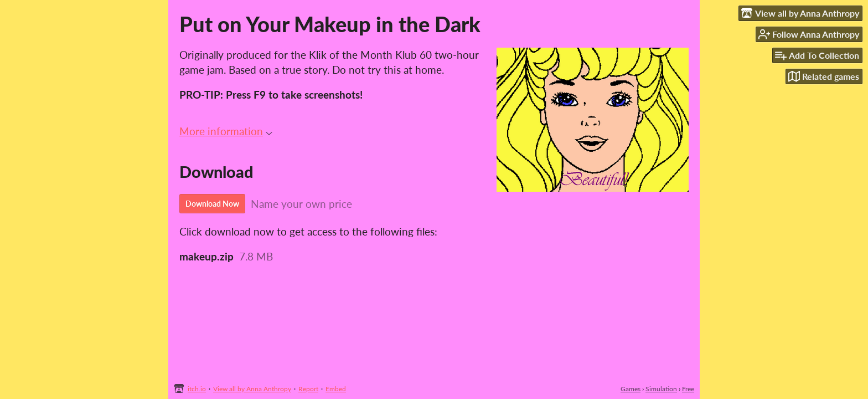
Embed (336, 389)
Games (631, 389)
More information (226, 131)
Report (308, 389)
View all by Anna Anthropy (252, 389)
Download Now (212, 204)
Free (688, 389)
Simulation (661, 389)
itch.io (197, 389)
